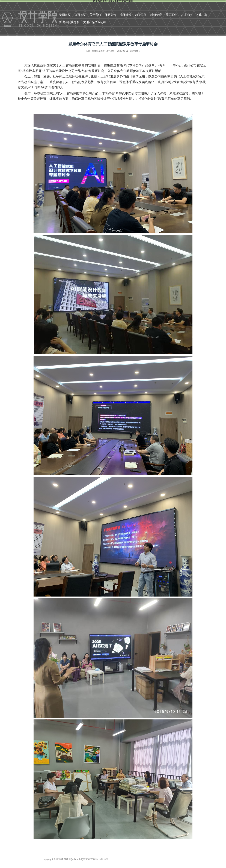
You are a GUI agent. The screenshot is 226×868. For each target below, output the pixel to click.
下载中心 (202, 15)
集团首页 (65, 15)
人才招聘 (186, 15)
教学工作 (141, 15)
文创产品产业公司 (95, 22)
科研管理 (156, 15)
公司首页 (80, 15)
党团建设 (126, 15)
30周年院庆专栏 (69, 22)
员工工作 (171, 15)
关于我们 (95, 15)
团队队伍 (111, 15)
